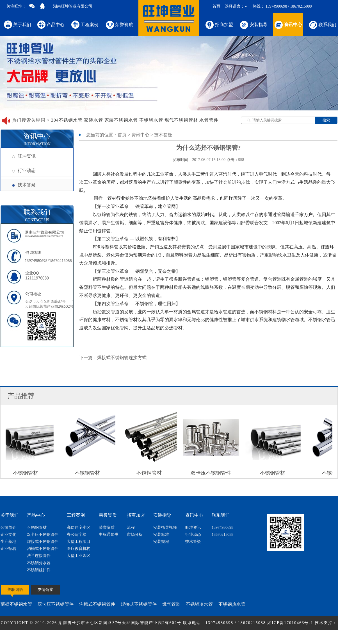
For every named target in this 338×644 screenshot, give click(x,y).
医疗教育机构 (79, 549)
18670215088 (222, 535)
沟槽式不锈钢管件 (43, 549)
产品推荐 (21, 396)
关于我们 (17, 24)
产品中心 (51, 24)
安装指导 (253, 24)
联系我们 (322, 24)
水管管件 (209, 120)
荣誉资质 (119, 24)
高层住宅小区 (79, 528)
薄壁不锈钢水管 (16, 604)
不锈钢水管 (151, 120)
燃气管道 (171, 604)
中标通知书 (109, 535)
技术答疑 (24, 185)
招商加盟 (219, 24)
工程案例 (85, 24)
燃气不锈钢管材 (181, 120)
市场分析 (135, 535)
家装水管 (93, 120)
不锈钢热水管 (232, 604)
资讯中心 (288, 24)
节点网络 (159, 637)
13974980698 (222, 528)
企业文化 (8, 535)
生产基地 (8, 542)
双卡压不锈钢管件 (43, 535)
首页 (216, 6)
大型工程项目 (79, 542)
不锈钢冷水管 (199, 604)
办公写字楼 (77, 535)
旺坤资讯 (24, 156)
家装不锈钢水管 (121, 120)
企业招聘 (8, 549)
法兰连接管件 (39, 556)
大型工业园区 (79, 556)
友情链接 (45, 590)
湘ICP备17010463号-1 (291, 623)
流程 (131, 528)
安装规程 (161, 542)
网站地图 (179, 637)
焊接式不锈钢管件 (43, 542)
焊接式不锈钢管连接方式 (122, 358)
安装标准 (161, 535)
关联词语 (15, 590)
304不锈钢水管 (67, 120)
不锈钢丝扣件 (39, 570)
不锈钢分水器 (39, 563)
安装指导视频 (165, 528)
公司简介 (8, 528)
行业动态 (24, 170)
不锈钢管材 (37, 528)
